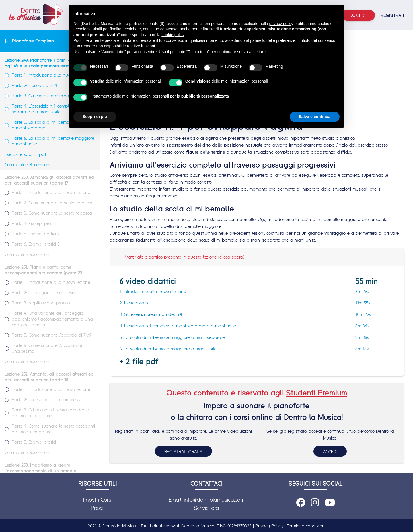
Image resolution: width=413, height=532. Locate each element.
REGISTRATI (392, 15)
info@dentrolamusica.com (214, 500)
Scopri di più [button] (95, 117)
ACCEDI (330, 451)
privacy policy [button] (281, 24)
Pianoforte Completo (33, 41)
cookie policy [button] (173, 35)
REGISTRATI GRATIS (183, 451)
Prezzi (98, 508)
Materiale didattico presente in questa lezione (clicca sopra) (185, 257)
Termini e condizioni (306, 526)
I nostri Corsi (98, 500)
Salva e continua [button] (315, 117)
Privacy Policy (269, 526)
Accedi (358, 15)
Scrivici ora (206, 508)
